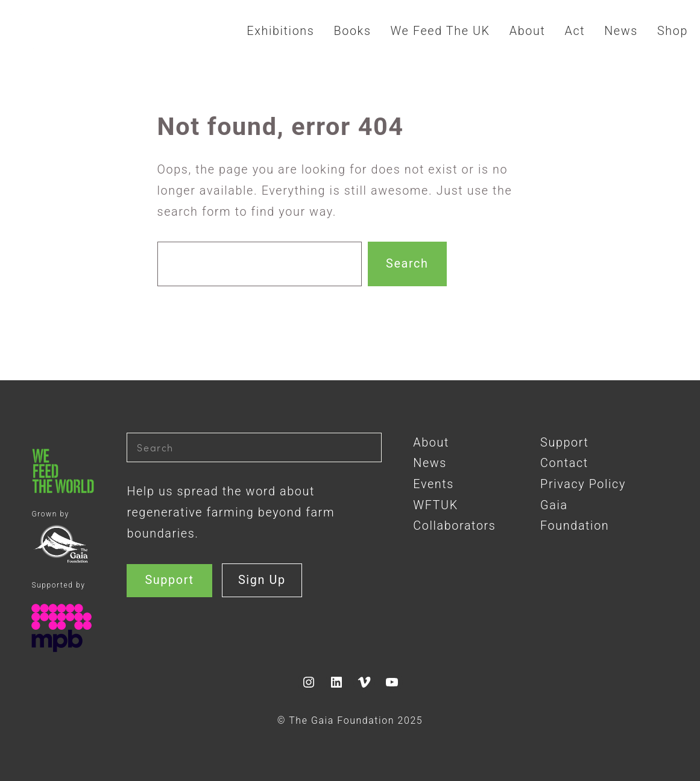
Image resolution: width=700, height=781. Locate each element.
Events (434, 484)
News (430, 463)
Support (169, 580)
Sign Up (262, 580)
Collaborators (454, 526)
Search (407, 264)
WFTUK (435, 505)
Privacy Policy (583, 484)
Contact (564, 463)
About (431, 443)
